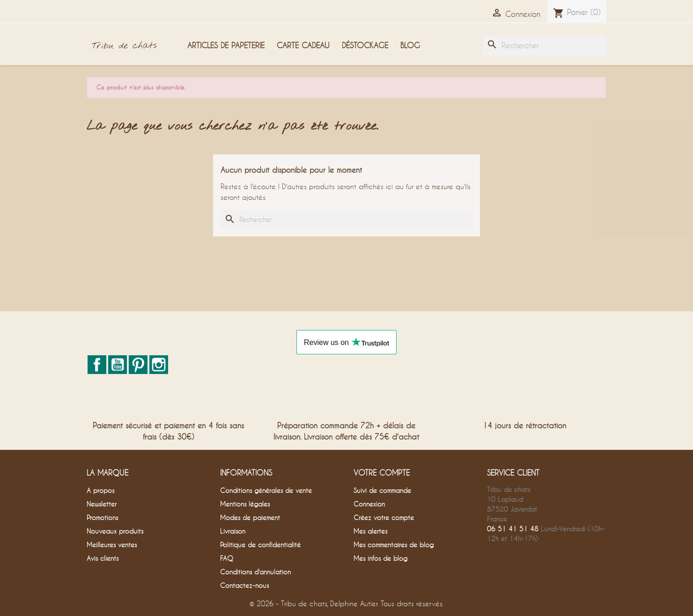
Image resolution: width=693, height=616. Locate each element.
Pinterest (138, 365)
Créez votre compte (384, 517)
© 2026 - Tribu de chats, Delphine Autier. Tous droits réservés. (346, 603)
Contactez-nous (244, 585)
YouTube (118, 365)
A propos (100, 490)
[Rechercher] (545, 45)
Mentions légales (245, 504)
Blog (410, 45)
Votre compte (382, 473)
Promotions (102, 517)
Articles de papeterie (226, 45)
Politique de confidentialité (260, 545)
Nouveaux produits (115, 531)
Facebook (97, 365)
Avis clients (103, 558)
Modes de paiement (250, 517)
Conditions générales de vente (266, 490)
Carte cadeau (303, 45)
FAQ (227, 558)
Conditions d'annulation (255, 572)
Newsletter (102, 504)
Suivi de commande (382, 490)
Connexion (369, 504)
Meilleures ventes (112, 545)
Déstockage (365, 45)
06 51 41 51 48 (513, 529)
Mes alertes (370, 531)
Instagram (159, 365)
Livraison (233, 531)
